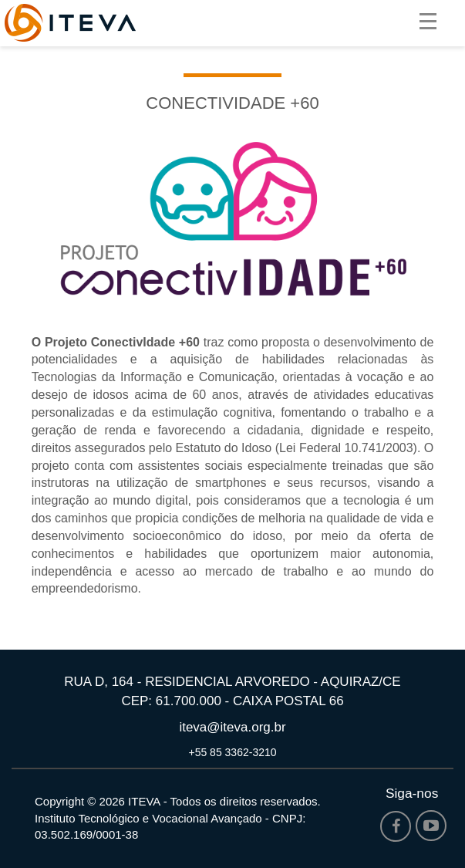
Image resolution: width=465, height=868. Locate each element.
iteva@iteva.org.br (232, 727)
